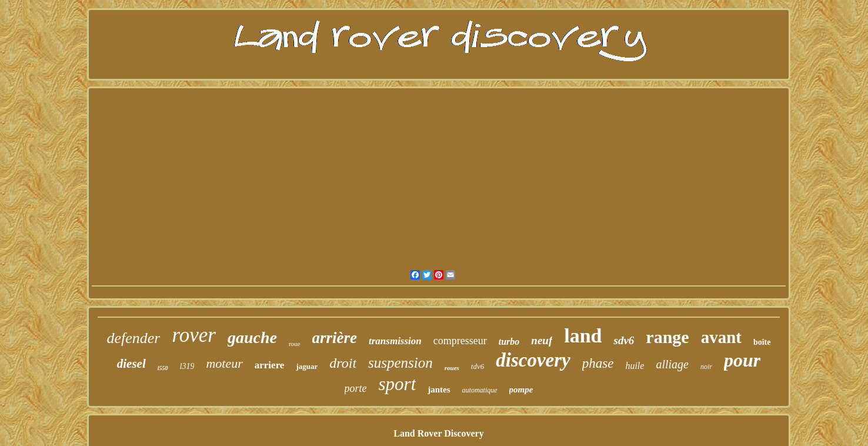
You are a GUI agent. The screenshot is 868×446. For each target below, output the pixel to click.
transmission (395, 341)
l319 (187, 366)
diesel (131, 364)
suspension (400, 363)
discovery (533, 360)
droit (343, 363)
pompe (521, 390)
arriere (270, 365)
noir (706, 367)
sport (398, 384)
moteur (224, 363)
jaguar (307, 366)
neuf (542, 340)
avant (721, 337)
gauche (252, 337)
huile (635, 366)
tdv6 (478, 366)
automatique (480, 390)
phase (598, 363)
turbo (509, 342)
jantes (439, 390)
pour (742, 360)
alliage (672, 364)
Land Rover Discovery (438, 433)
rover (194, 335)
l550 (163, 368)
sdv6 (624, 340)
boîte (762, 342)
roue (295, 344)
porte (356, 388)
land (583, 336)
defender (133, 338)
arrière (335, 338)
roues (452, 368)
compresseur (460, 341)
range (667, 337)
